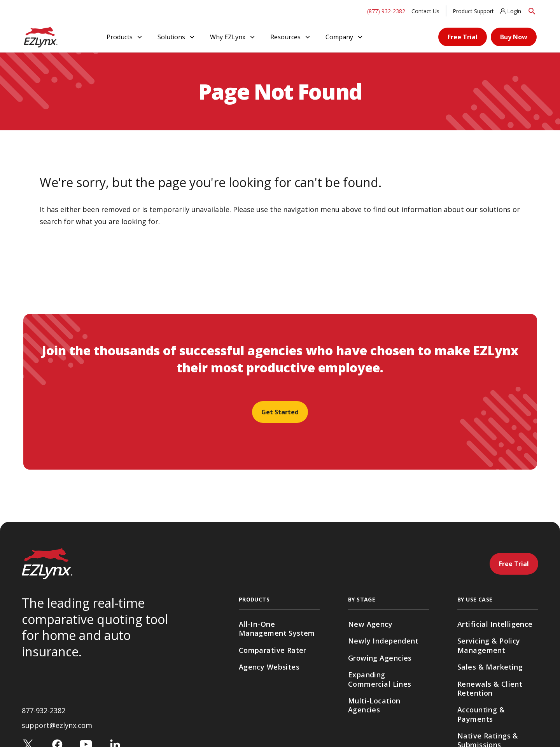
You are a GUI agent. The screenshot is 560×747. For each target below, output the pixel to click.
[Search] (532, 11)
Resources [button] (291, 37)
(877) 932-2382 (386, 11)
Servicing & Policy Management (489, 645)
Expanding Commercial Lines (380, 679)
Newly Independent (383, 641)
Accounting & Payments (481, 714)
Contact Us (425, 11)
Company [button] (345, 37)
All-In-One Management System (277, 629)
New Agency (370, 624)
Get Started (280, 412)
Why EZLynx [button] (233, 37)
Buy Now (514, 37)
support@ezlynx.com (57, 725)
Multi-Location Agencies (374, 705)
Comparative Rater (273, 650)
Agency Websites (269, 667)
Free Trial (463, 37)
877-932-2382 (44, 710)
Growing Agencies (380, 658)
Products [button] (125, 37)
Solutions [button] (177, 37)
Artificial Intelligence (495, 624)
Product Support (473, 11)
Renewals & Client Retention (490, 688)
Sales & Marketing (490, 667)
